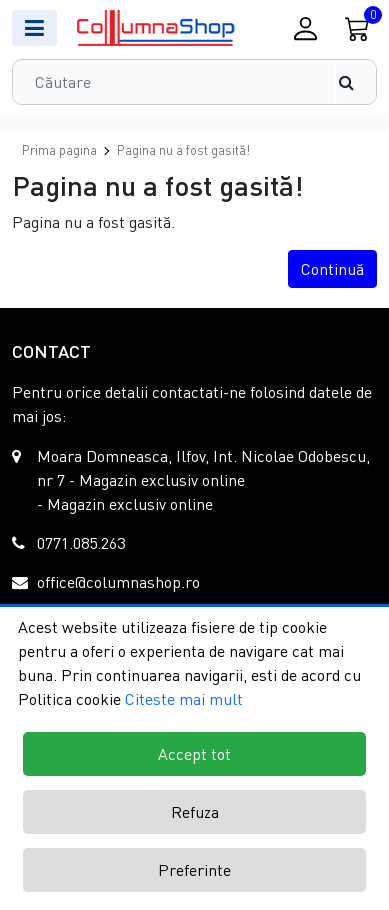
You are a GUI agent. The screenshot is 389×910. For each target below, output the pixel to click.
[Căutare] (356, 82)
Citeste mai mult (184, 699)
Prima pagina (59, 150)
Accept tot (194, 754)
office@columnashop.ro (118, 582)
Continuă (332, 269)
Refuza (195, 812)
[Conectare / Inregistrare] (305, 28)
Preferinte (194, 870)
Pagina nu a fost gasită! (183, 150)
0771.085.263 (81, 543)
